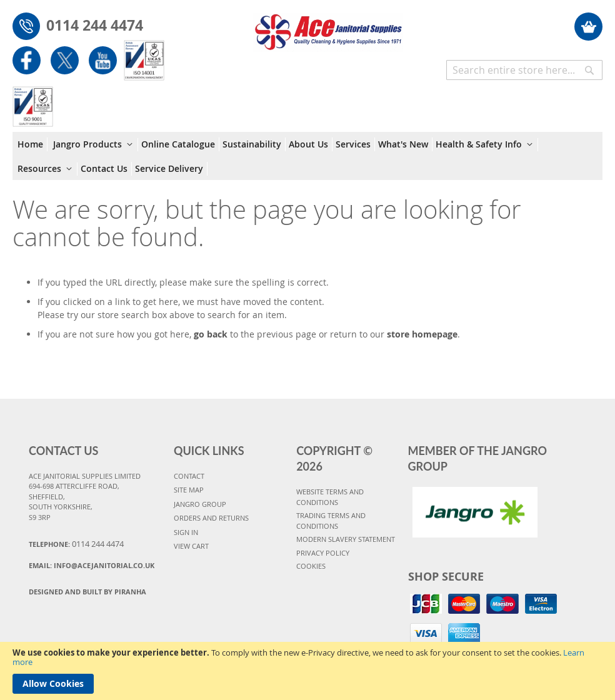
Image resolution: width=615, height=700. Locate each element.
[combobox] (524, 70)
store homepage (422, 334)
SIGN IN (186, 532)
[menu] (307, 156)
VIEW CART (191, 546)
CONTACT (189, 476)
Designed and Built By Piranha (87, 592)
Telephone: (76, 544)
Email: (92, 565)
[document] (307, 671)
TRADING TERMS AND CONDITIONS (331, 521)
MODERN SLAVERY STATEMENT (346, 539)
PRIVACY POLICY (323, 553)
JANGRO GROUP (200, 504)
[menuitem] (32, 144)
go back (211, 334)
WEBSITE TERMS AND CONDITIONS (330, 497)
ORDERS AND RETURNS (211, 518)
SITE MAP (189, 490)
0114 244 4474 (95, 25)
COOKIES (311, 566)
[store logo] (328, 26)
